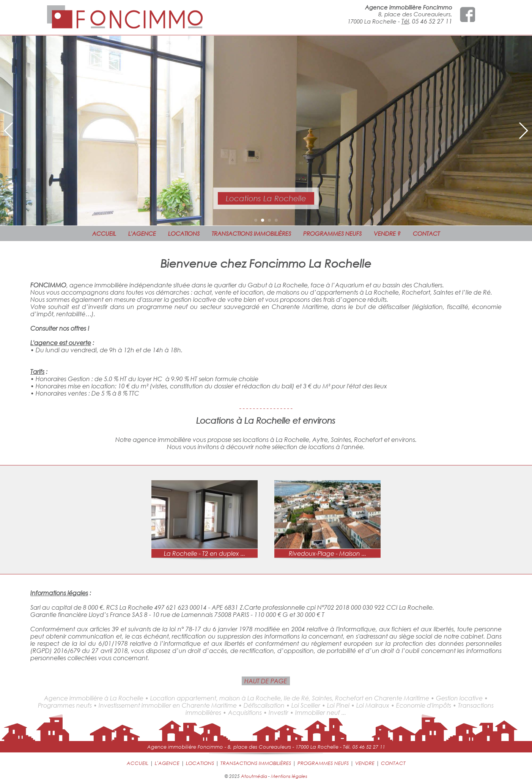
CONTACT (426, 233)
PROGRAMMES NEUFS (332, 233)
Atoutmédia (254, 776)
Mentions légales (289, 776)
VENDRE (365, 763)
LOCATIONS (184, 233)
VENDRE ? (387, 233)
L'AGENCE (142, 233)
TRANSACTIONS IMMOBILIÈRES (251, 233)
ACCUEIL (104, 233)
